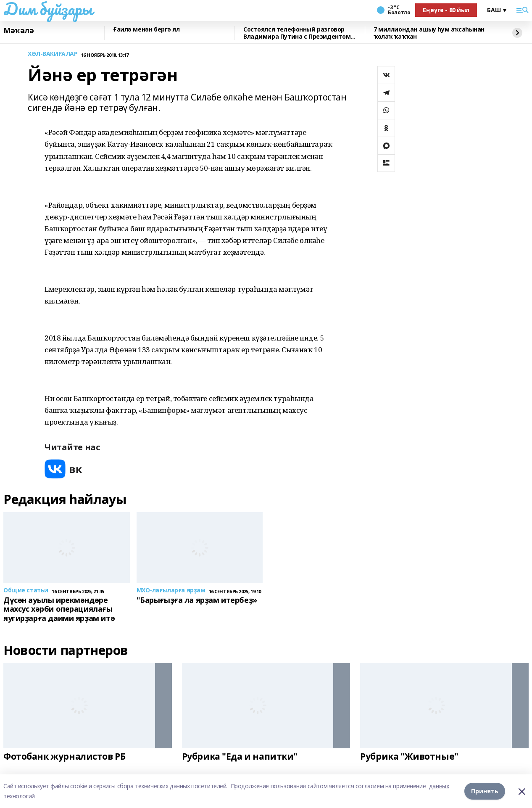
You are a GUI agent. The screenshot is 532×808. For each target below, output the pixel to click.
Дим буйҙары (48, 9)
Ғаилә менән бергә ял (146, 30)
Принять (485, 791)
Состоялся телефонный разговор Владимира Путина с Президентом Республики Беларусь (297, 33)
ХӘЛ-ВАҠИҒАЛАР (53, 54)
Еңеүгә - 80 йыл (446, 10)
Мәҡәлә (18, 31)
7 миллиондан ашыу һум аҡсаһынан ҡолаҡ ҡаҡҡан (429, 33)
